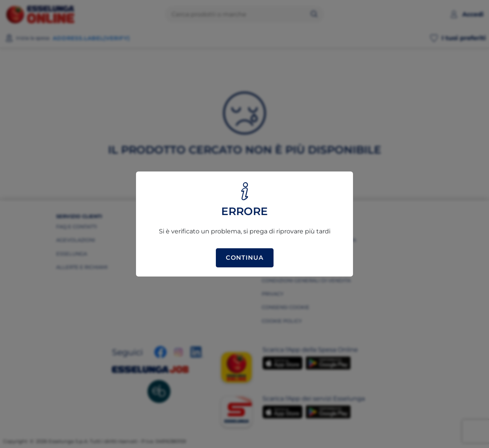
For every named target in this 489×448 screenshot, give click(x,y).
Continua (245, 258)
